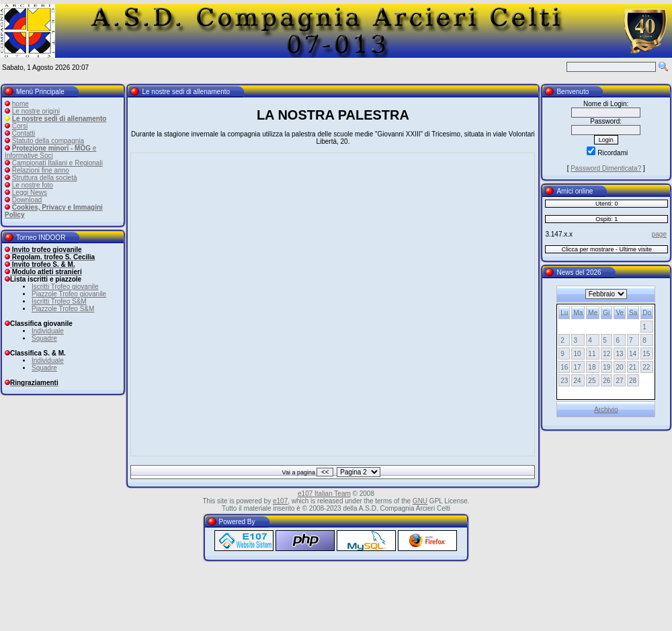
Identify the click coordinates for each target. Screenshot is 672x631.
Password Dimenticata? (606, 168)
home (20, 104)
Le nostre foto (33, 185)
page (659, 234)
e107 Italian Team (324, 494)
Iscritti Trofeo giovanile (65, 287)
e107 (280, 501)
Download (27, 200)
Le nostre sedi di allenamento (59, 119)
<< (325, 472)
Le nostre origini (36, 111)
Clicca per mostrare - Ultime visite (606, 249)
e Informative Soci (50, 152)
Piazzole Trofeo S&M (63, 309)
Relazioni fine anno (41, 170)
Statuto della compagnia (48, 141)
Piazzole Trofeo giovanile (69, 294)
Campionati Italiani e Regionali (57, 163)
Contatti (24, 133)
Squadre (44, 338)
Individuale (48, 331)
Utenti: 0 (607, 204)
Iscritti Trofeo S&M (59, 301)
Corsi (20, 126)
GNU (420, 501)
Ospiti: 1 (606, 219)
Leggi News (30, 193)
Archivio (606, 410)
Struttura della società (45, 178)
